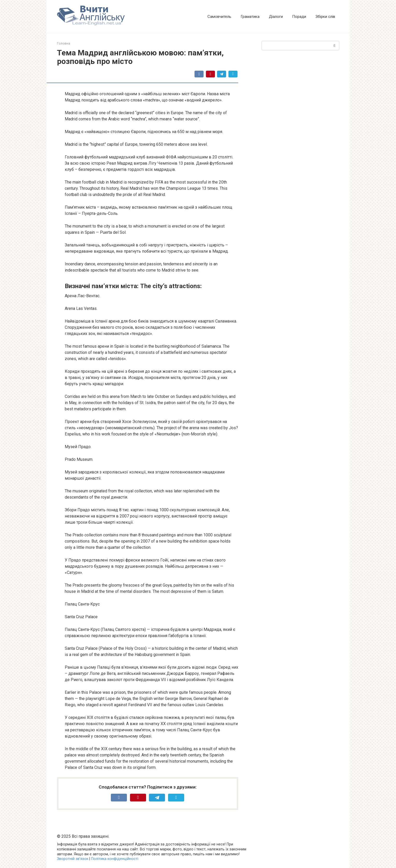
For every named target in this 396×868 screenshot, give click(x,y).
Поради (299, 17)
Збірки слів (325, 17)
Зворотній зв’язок (73, 859)
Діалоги (276, 17)
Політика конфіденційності (115, 859)
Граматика (250, 17)
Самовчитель (219, 17)
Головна (64, 43)
